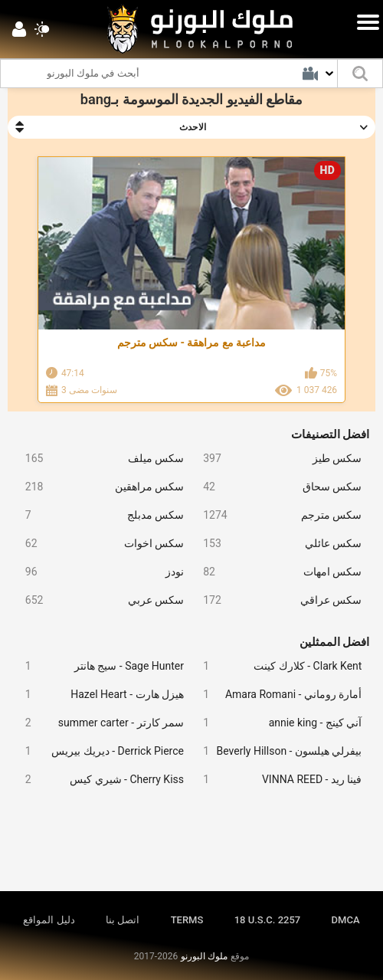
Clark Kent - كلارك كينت (277, 666)
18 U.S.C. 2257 (268, 920)
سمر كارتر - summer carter (99, 723)
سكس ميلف (99, 459)
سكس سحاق (277, 487)
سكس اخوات (99, 544)
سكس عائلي (277, 544)
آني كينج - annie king (277, 723)
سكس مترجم (277, 515)
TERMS (187, 920)
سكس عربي (99, 600)
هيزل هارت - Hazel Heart (99, 695)
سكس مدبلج (99, 515)
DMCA (346, 920)
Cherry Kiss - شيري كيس (99, 780)
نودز (99, 572)
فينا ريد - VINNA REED (277, 780)
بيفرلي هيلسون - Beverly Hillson (277, 751)
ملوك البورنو (204, 956)
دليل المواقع (49, 920)
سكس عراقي (277, 600)
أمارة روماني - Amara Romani (277, 695)
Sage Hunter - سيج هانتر (99, 666)
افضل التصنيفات (331, 434)
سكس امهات (277, 572)
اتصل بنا (123, 920)
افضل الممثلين (335, 642)
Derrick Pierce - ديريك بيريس (99, 751)
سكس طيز (277, 459)
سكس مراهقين (99, 487)
